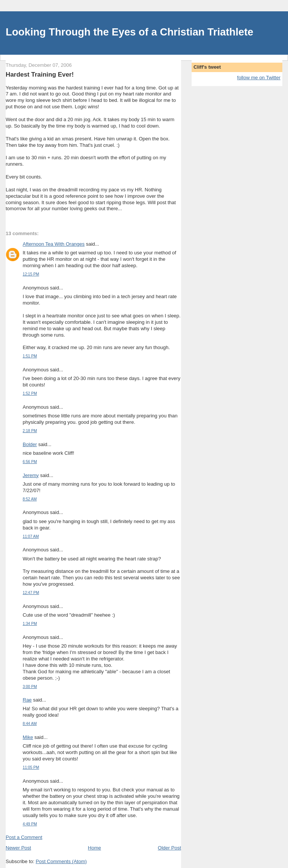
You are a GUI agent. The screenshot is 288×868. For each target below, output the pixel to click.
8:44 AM (30, 724)
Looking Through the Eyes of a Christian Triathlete (129, 32)
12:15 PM (31, 274)
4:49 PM (30, 824)
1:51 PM (30, 356)
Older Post (170, 848)
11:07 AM (31, 536)
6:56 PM (30, 462)
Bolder (30, 444)
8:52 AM (30, 499)
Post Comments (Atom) (61, 861)
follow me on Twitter (259, 78)
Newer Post (18, 848)
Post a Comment (24, 837)
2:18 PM (30, 431)
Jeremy (31, 475)
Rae (27, 700)
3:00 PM (30, 687)
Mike (28, 737)
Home (95, 848)
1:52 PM (30, 393)
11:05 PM (31, 767)
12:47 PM (31, 593)
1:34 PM (30, 624)
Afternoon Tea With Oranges (54, 244)
